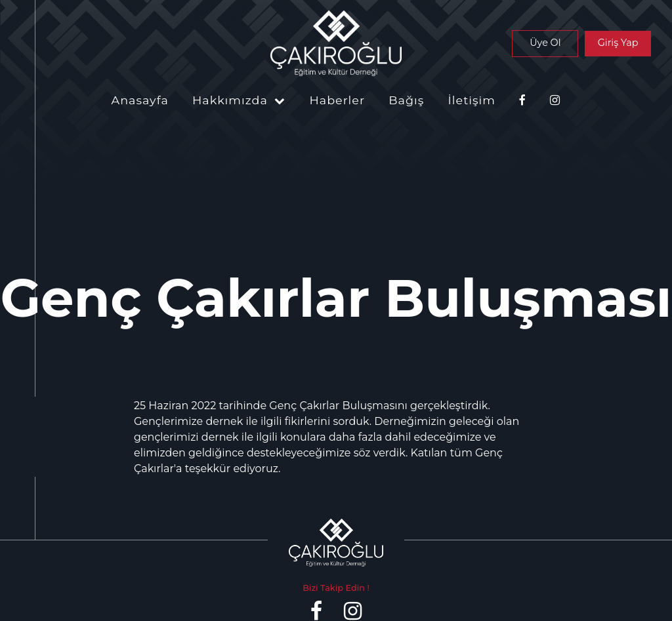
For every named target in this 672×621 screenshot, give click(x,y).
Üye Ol (545, 43)
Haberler (337, 100)
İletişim (472, 100)
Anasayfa (140, 100)
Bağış (406, 100)
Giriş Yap (618, 43)
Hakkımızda (239, 100)
